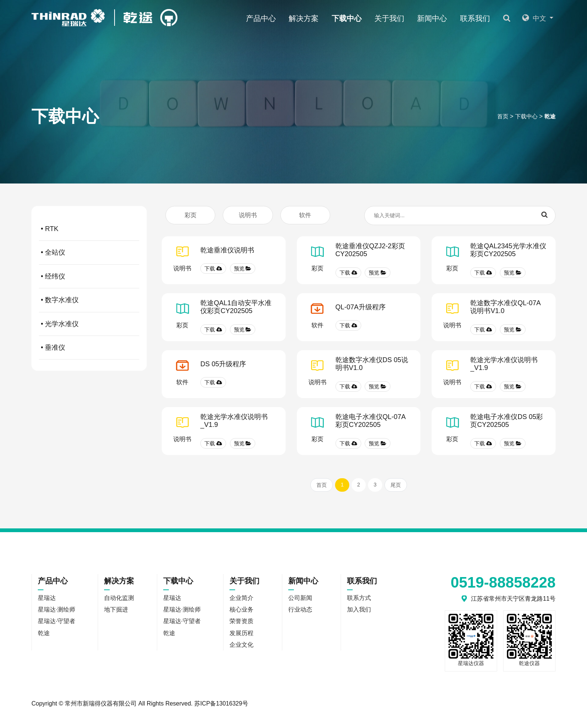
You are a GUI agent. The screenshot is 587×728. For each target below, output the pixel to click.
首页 (500, 117)
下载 (213, 269)
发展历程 (241, 635)
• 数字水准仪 (90, 300)
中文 (537, 18)
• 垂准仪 (90, 348)
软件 (305, 215)
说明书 (248, 215)
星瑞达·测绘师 (124, 149)
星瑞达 (57, 149)
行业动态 (300, 611)
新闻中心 (440, 18)
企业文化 (241, 647)
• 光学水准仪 (90, 324)
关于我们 (397, 18)
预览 (243, 269)
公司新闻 (300, 599)
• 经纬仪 (90, 276)
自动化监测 (119, 599)
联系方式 (359, 599)
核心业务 (241, 611)
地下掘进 (116, 611)
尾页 (396, 486)
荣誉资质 (241, 623)
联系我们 (483, 18)
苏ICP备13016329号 (222, 704)
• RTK (90, 229)
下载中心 (354, 18)
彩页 (191, 215)
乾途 (550, 117)
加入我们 (359, 611)
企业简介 (241, 599)
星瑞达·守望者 (201, 149)
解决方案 (311, 18)
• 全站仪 (90, 253)
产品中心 (268, 18)
